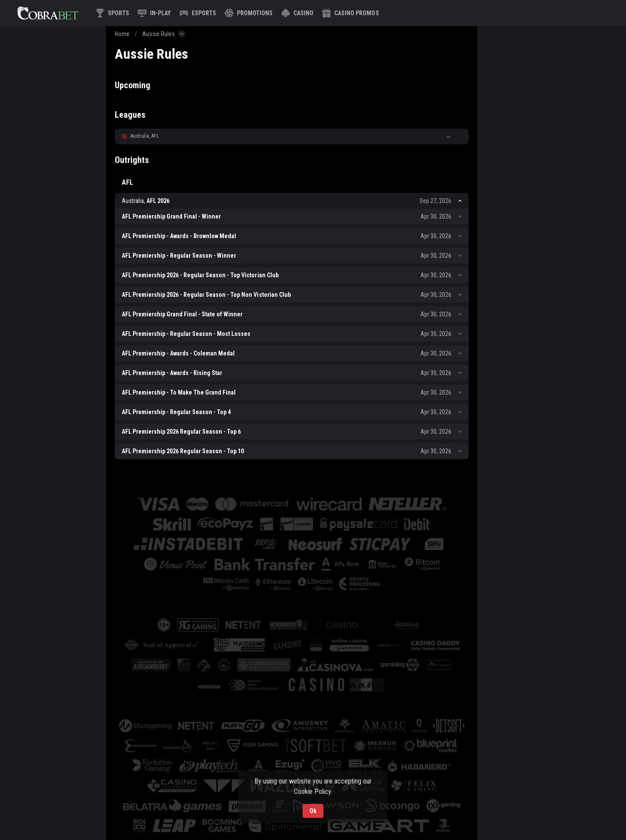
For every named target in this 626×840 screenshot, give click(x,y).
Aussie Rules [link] (158, 34)
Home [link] (122, 34)
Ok (313, 811)
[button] (297, 13)
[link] (48, 13)
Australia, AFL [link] (145, 136)
